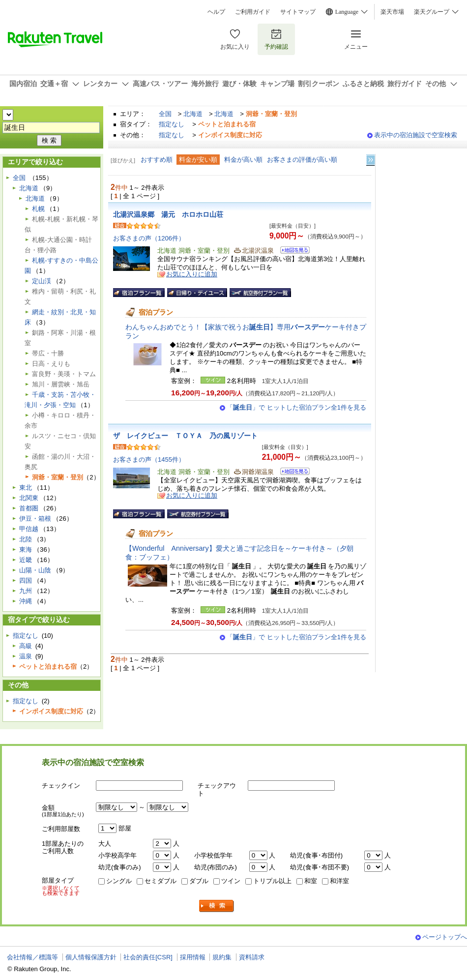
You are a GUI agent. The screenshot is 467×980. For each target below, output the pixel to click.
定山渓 (42, 281)
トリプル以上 (272, 881)
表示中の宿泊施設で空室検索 (416, 135)
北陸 (26, 539)
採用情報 (193, 957)
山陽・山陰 (35, 570)
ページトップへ (445, 937)
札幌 (38, 209)
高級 (26, 646)
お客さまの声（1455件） (149, 460)
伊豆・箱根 (35, 519)
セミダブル (161, 881)
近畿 (26, 560)
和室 (311, 881)
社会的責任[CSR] (148, 957)
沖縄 (26, 601)
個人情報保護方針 (91, 957)
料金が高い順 (243, 160)
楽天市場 (392, 12)
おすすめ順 (157, 160)
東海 (26, 549)
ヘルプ (216, 12)
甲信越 (29, 529)
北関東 (29, 498)
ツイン (231, 881)
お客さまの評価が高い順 (302, 160)
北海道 (193, 114)
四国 (26, 580)
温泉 (26, 656)
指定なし (172, 124)
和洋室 (339, 881)
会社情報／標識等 (32, 957)
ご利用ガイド (253, 12)
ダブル (199, 881)
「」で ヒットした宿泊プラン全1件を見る (296, 407)
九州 (26, 591)
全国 (165, 114)
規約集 (222, 957)
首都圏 (29, 508)
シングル (119, 881)
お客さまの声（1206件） (149, 238)
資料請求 (252, 957)
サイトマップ (298, 12)
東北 (26, 488)
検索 (217, 906)
